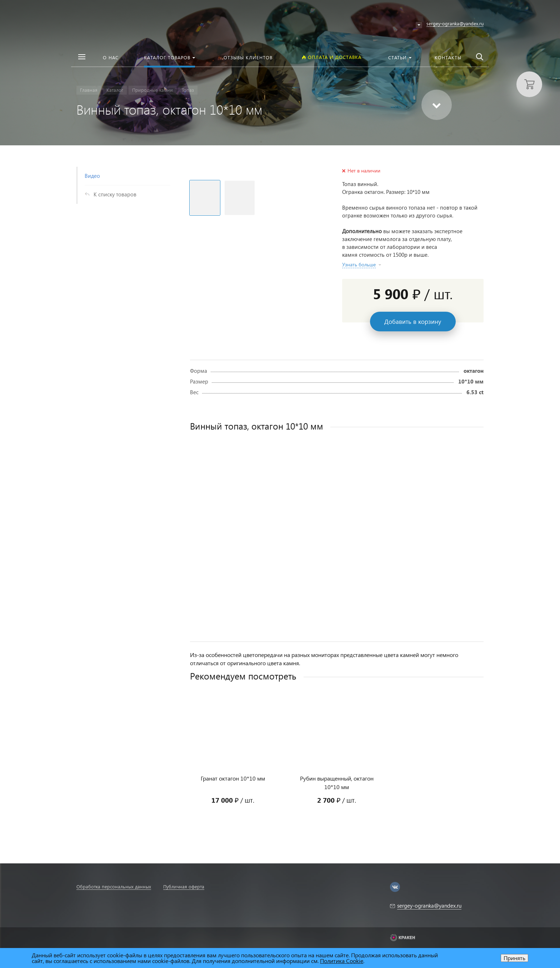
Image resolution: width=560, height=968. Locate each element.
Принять (514, 958)
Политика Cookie (342, 961)
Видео (92, 176)
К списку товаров (115, 194)
